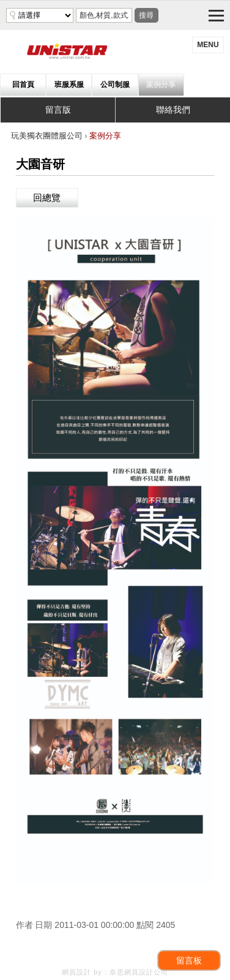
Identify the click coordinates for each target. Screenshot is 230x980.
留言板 (189, 960)
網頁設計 (76, 972)
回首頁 (23, 85)
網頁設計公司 (146, 972)
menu (208, 45)
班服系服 (69, 85)
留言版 (58, 110)
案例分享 (161, 85)
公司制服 (115, 85)
